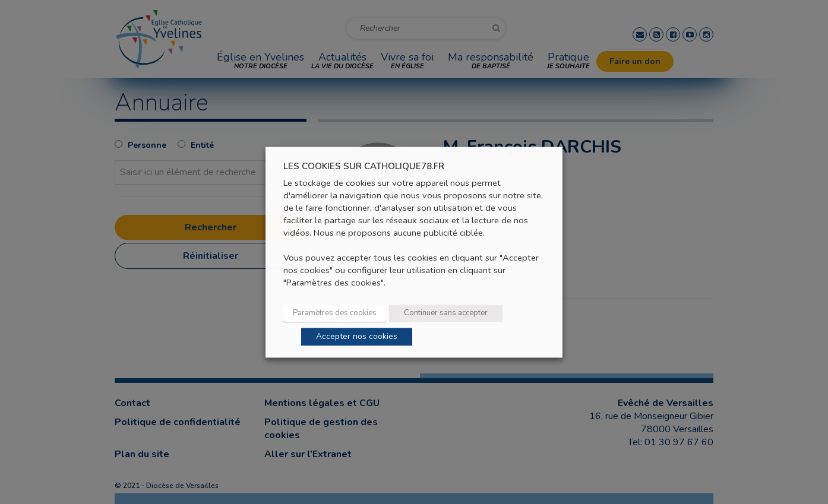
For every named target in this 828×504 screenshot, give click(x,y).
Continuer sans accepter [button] (446, 313)
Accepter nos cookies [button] (357, 336)
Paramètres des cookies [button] (335, 313)
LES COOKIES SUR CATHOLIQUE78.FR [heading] (364, 167)
